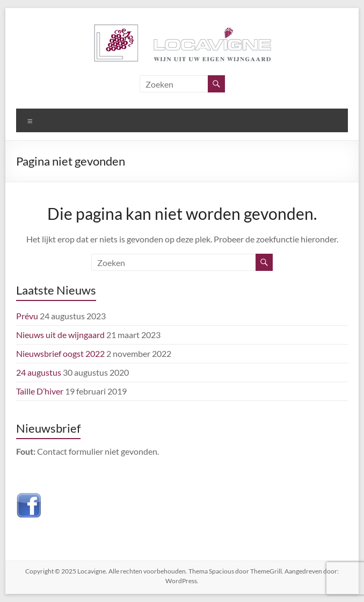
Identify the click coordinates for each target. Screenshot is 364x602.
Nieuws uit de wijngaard (60, 335)
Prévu (27, 316)
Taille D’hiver (40, 391)
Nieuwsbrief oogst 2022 (60, 353)
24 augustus (39, 372)
